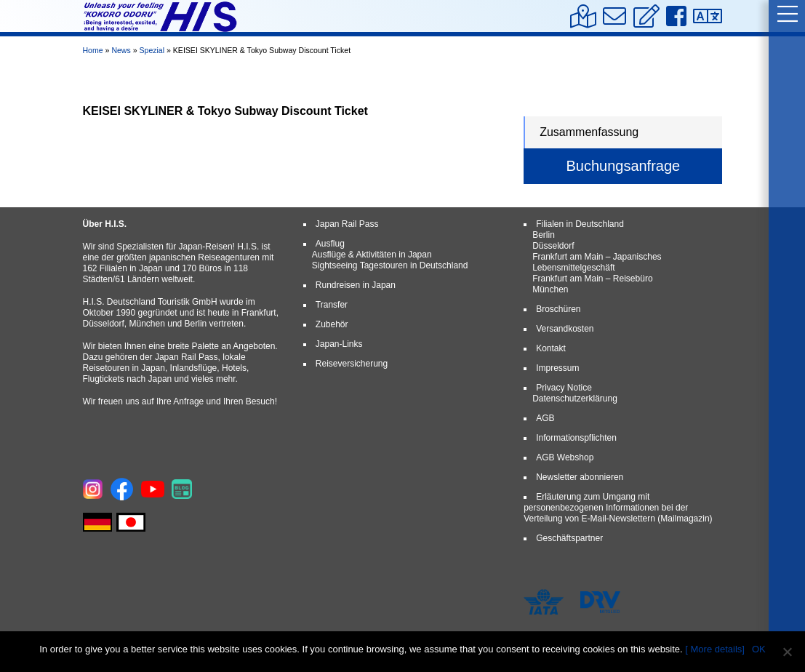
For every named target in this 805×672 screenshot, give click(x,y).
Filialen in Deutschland (580, 224)
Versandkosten (565, 329)
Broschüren (558, 309)
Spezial (152, 50)
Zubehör (332, 324)
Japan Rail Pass (347, 224)
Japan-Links (339, 344)
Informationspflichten (576, 438)
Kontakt (551, 348)
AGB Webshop (565, 457)
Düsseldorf (553, 246)
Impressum (557, 368)
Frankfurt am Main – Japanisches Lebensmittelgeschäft (597, 262)
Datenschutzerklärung (575, 399)
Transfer (332, 305)
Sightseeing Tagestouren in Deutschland (390, 265)
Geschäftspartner (569, 538)
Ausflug (330, 244)
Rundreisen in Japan (356, 285)
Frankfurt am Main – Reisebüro (592, 279)
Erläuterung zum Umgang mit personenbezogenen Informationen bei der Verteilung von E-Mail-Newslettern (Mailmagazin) (618, 508)
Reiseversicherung (352, 364)
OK (759, 649)
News (121, 50)
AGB (545, 418)
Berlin (544, 235)
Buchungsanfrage (623, 166)
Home (93, 50)
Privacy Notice (564, 388)
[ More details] (715, 649)
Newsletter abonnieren (580, 477)
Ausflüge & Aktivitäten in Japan (372, 255)
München (550, 289)
